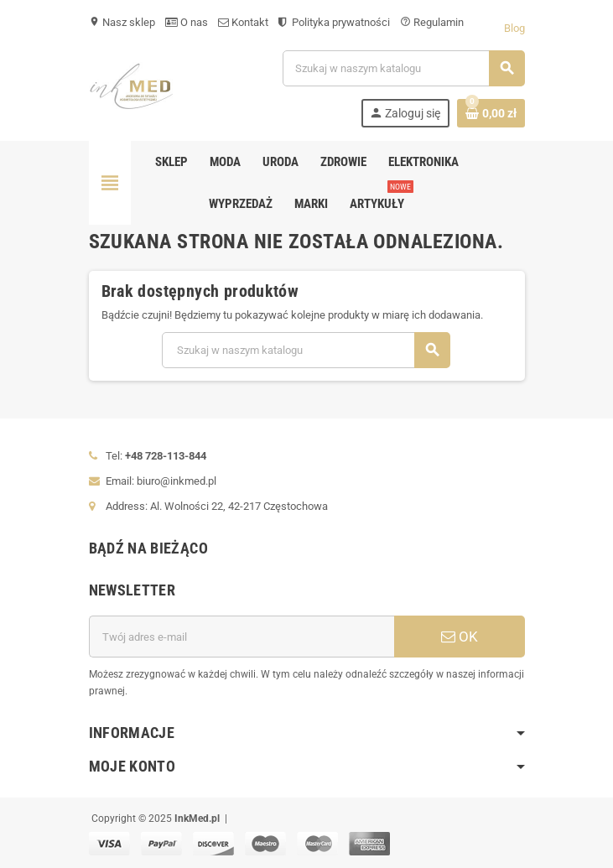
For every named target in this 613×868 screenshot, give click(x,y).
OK (460, 637)
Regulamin (432, 22)
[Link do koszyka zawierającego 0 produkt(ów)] (491, 113)
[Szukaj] (403, 68)
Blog (514, 28)
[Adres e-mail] (242, 637)
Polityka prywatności (334, 22)
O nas (187, 22)
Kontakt (243, 22)
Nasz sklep (122, 22)
